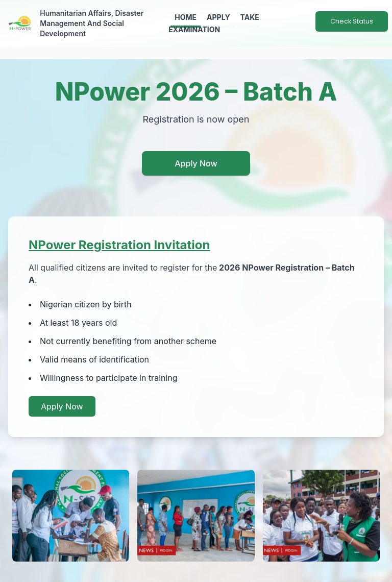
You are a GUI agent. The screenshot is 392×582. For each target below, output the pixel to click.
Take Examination (214, 23)
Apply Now (196, 163)
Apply (218, 17)
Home (186, 17)
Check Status (352, 21)
